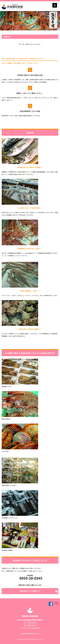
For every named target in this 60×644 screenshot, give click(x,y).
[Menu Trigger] (55, 5)
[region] (30, 20)
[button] (3, 20)
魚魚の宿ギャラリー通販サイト (30, 591)
